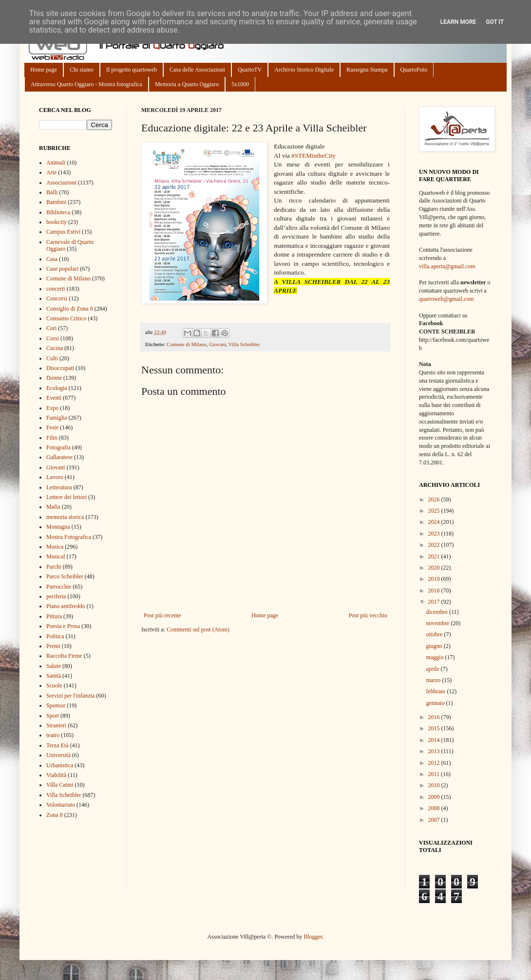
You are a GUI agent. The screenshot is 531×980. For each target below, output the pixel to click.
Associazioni (61, 183)
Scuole (54, 685)
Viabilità (56, 775)
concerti (56, 289)
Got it (495, 22)
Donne (54, 378)
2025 (435, 511)
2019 (435, 579)
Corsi (53, 338)
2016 (435, 717)
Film (52, 438)
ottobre (435, 634)
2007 (435, 820)
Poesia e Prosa (63, 626)
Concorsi (57, 298)
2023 (435, 534)
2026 (435, 499)
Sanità (54, 676)
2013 (435, 751)
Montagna (58, 527)
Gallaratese (59, 457)
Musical (56, 556)
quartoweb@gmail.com (446, 299)
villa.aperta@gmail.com (447, 266)
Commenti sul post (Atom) (198, 629)
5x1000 (240, 84)
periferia (56, 596)
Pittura (54, 616)
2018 (435, 591)
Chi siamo (82, 70)
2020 (435, 568)
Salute (54, 666)
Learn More (458, 22)
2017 (435, 602)
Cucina (55, 348)
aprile (433, 669)
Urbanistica (60, 765)
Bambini (56, 202)
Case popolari (62, 269)
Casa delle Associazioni (197, 70)
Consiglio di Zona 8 (70, 309)
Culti (52, 358)
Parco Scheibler (65, 576)
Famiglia (57, 418)
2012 (435, 763)
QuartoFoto (414, 70)
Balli (52, 192)
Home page (44, 70)
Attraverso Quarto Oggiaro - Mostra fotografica (86, 84)
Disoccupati (60, 368)
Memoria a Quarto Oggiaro (187, 84)
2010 (435, 785)
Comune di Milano (187, 344)
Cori (51, 328)
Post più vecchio (368, 615)
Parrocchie (59, 587)
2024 (435, 522)
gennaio (436, 703)
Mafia (53, 507)
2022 (435, 545)
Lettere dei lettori (66, 497)
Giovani (218, 344)
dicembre (437, 612)
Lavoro (55, 477)
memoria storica (65, 517)
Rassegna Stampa (367, 70)
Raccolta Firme (64, 656)
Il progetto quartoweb (132, 70)
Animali (56, 163)
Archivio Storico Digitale (304, 70)
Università (58, 755)
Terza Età (57, 745)
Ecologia (57, 388)
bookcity (57, 222)
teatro (53, 735)
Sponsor (56, 705)
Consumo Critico (66, 318)
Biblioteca (58, 212)
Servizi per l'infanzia (70, 696)
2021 (435, 556)
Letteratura (59, 487)
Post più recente (162, 615)
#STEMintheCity (313, 156)
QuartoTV (250, 70)
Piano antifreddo (66, 606)
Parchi (54, 567)
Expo (52, 408)
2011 (435, 774)
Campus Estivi (63, 232)
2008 (435, 808)
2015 (435, 728)
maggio (435, 657)
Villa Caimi (60, 785)
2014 (435, 740)
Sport (53, 716)
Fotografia (58, 447)
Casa (52, 259)
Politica (55, 636)
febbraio (436, 691)
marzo (434, 680)
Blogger (313, 937)
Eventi (54, 398)
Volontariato (61, 805)
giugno (435, 646)
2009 (435, 797)
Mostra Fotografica (69, 537)
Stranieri (56, 725)
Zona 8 (55, 815)
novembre (438, 623)
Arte (51, 172)
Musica (55, 547)
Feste (52, 427)
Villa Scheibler (244, 344)
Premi (53, 646)
